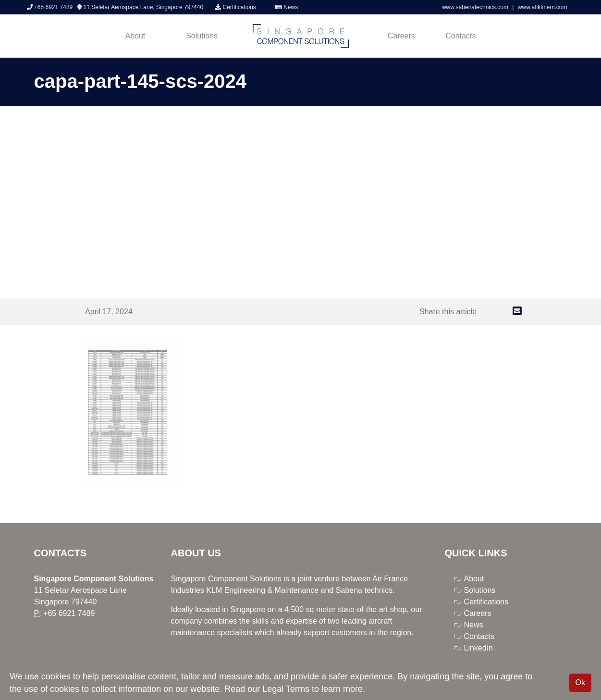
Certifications (236, 7)
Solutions (202, 36)
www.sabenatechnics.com (476, 7)
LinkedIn (479, 648)
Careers (401, 36)
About (135, 36)
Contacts (460, 36)
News (287, 7)
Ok (580, 682)
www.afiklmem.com (543, 7)
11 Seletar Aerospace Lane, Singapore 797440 (140, 7)
